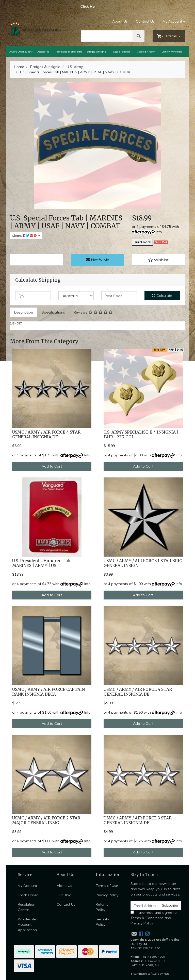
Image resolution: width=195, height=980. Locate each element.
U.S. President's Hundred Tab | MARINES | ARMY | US (43, 563)
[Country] (76, 296)
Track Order (28, 895)
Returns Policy (102, 907)
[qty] (33, 296)
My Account (27, 886)
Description (24, 312)
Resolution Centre (27, 907)
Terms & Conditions (147, 918)
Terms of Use (107, 886)
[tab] (24, 312)
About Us (120, 21)
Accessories (43, 52)
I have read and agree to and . (154, 918)
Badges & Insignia (97, 52)
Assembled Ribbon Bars (69, 52)
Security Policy (102, 922)
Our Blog (64, 895)
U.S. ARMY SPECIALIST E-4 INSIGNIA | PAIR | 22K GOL (141, 435)
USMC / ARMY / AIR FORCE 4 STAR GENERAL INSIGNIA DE (46, 435)
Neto (167, 974)
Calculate (162, 296)
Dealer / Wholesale (172, 52)
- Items (167, 36)
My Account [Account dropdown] (172, 21)
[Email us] (134, 934)
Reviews (93, 312)
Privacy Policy (107, 895)
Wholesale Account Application (27, 924)
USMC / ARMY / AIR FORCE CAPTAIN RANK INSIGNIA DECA (48, 692)
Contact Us (145, 21)
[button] (158, 260)
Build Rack (142, 242)
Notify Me (97, 260)
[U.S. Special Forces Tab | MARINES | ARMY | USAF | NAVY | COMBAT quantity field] (37, 260)
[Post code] (119, 296)
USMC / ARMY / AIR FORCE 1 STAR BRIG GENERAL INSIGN (143, 563)
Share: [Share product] (25, 236)
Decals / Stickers (122, 52)
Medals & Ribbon (146, 52)
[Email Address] (145, 906)
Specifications (53, 312)
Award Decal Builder (21, 52)
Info (159, 232)
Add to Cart (52, 466)
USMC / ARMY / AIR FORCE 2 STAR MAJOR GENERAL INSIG (46, 820)
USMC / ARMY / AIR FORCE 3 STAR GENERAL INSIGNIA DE (138, 820)
